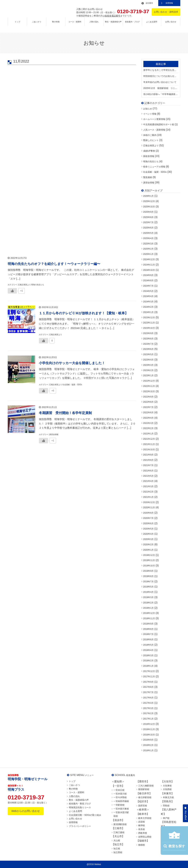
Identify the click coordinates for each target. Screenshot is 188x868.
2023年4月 (148, 360)
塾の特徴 (56, 25)
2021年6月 (148, 471)
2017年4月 (148, 703)
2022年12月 (149, 381)
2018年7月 (148, 634)
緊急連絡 (148, 177)
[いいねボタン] (12, 290)
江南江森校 (119, 832)
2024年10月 (149, 270)
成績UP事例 (149, 151)
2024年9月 (148, 275)
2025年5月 (148, 233)
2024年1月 (148, 312)
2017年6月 (148, 698)
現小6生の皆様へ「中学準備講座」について (161, 94)
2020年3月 (148, 539)
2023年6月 (148, 349)
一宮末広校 (119, 790)
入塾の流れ (94, 25)
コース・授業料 (75, 25)
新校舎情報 (149, 156)
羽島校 (166, 806)
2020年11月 (149, 508)
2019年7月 (148, 582)
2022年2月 (148, 428)
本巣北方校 (168, 797)
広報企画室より (151, 146)
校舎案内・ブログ (132, 25)
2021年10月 (149, 450)
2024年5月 (148, 291)
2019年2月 (148, 603)
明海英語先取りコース (80, 807)
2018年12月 (149, 613)
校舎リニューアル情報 (154, 167)
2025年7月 (148, 222)
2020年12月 (149, 502)
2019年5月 (148, 587)
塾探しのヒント (151, 140)
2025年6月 (148, 228)
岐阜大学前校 (145, 818)
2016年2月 (148, 745)
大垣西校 (167, 789)
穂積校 (142, 845)
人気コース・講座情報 (154, 130)
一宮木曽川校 (120, 794)
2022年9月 (148, 397)
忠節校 (142, 822)
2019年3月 (148, 597)
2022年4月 (148, 418)
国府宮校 (143, 806)
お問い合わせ (171, 25)
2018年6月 (148, 640)
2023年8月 (148, 339)
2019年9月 (148, 571)
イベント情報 (150, 114)
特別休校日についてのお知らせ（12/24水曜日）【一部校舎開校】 (161, 76)
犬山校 (117, 840)
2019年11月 (149, 560)
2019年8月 (148, 576)
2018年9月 (148, 624)
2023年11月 (149, 323)
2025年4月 (148, 238)
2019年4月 (148, 592)
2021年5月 (148, 476)
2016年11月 (149, 729)
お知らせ (148, 109)
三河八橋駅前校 (146, 786)
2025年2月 (148, 249)
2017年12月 (149, 671)
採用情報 (169, 3)
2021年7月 (148, 465)
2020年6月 (148, 523)
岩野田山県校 (145, 837)
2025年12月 (149, 201)
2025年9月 (148, 212)
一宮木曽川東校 (121, 809)
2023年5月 (148, 354)
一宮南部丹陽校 (121, 801)
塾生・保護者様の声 (113, 25)
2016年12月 (149, 724)
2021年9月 (148, 455)
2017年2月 (148, 713)
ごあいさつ (37, 25)
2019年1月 (148, 608)
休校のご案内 (150, 135)
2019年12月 (149, 555)
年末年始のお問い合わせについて (160, 82)
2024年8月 (148, 281)
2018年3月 (148, 655)
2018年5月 (148, 645)
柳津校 (142, 825)
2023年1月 (148, 376)
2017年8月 (148, 687)
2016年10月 (149, 735)
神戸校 (166, 818)
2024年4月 (148, 296)
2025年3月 (148, 244)
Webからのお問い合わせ (26, 811)
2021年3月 (148, 486)
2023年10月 (149, 328)
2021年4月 (148, 481)
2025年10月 (149, 207)
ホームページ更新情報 (154, 119)
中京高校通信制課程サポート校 (159, 124)
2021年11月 (149, 444)
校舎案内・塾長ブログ (80, 804)
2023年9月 (148, 333)
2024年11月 (149, 265)
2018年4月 (148, 650)
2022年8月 (148, 402)
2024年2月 (148, 307)
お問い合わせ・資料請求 (166, 12)
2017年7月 (148, 692)
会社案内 (149, 3)
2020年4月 (148, 534)
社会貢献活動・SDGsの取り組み (85, 815)
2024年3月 (148, 302)
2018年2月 (148, 661)
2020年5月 (148, 529)
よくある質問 (152, 25)
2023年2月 (148, 370)
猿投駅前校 (144, 789)
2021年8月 (148, 460)
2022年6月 (148, 413)
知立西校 (118, 852)
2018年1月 (148, 666)
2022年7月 (148, 407)
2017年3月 (148, 708)
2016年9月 (148, 740)
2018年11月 (149, 618)
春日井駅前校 (145, 797)
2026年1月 (148, 196)
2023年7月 (148, 344)
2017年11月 (149, 677)
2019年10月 (149, 566)
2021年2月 (148, 492)
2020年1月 (148, 550)
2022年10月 (149, 391)
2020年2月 (148, 545)
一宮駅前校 (119, 805)
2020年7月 (148, 518)
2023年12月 (149, 318)
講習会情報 (149, 183)
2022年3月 (148, 423)
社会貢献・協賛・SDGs (155, 172)
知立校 (117, 849)
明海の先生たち (151, 162)
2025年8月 (148, 217)
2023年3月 (148, 365)
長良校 (142, 829)
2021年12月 (149, 439)
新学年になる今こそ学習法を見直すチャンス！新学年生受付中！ (161, 70)
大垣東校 (167, 786)
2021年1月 (148, 497)
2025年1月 (148, 254)
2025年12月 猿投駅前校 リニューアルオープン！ (161, 88)
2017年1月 (148, 719)
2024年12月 (149, 259)
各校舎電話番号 (113, 16)
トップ (17, 25)
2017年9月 (148, 682)
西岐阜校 (143, 833)
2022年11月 (149, 386)
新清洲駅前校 (120, 824)
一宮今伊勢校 (120, 797)
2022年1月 (148, 434)
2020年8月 (148, 513)
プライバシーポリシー (80, 826)
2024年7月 (148, 286)
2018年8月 (148, 629)
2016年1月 (148, 750)
